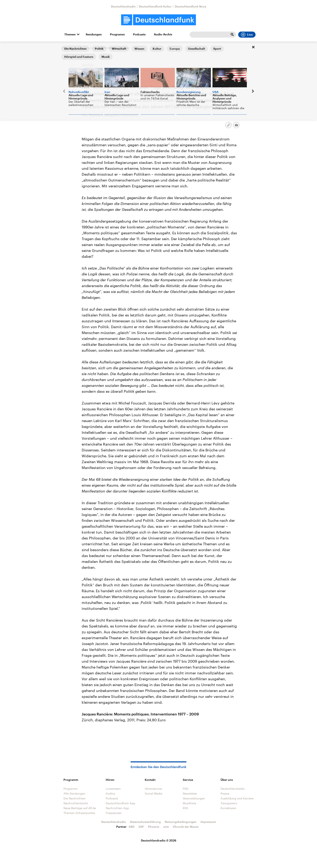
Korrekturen (228, 808)
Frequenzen (114, 813)
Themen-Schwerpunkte (79, 813)
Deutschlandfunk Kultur (155, 6)
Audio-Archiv (163, 34)
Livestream (113, 789)
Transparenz (229, 803)
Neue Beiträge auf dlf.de (80, 808)
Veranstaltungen (194, 798)
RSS (185, 808)
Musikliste (189, 803)
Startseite (68, 48)
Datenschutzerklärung (145, 822)
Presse (225, 793)
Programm (117, 34)
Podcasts (139, 34)
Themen (70, 34)
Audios (110, 793)
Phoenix (154, 827)
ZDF (141, 827)
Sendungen (94, 34)
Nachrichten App (117, 808)
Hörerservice (153, 789)
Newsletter (190, 793)
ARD (132, 827)
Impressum (208, 822)
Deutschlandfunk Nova (191, 6)
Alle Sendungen (89, 48)
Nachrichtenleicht (76, 803)
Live (247, 35)
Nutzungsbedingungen (181, 822)
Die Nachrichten (74, 798)
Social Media (154, 793)
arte (166, 827)
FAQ (186, 789)
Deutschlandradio (123, 6)
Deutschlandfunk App (120, 803)
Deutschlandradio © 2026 (159, 840)
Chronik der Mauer (186, 827)
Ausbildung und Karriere (237, 798)
